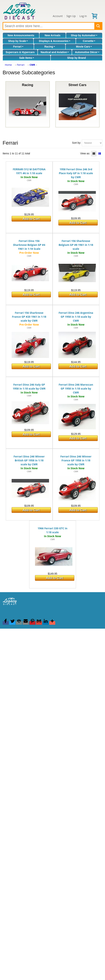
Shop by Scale (18, 41)
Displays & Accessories (55, 41)
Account (58, 16)
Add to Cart (31, 219)
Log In (83, 16)
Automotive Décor (87, 52)
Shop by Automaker (84, 35)
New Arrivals (52, 35)
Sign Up (71, 16)
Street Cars (77, 104)
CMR (32, 65)
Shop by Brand (77, 58)
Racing (50, 47)
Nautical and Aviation (55, 52)
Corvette (89, 41)
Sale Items (27, 58)
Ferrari (18, 47)
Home (8, 65)
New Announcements (21, 35)
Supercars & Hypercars (20, 52)
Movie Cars (84, 47)
